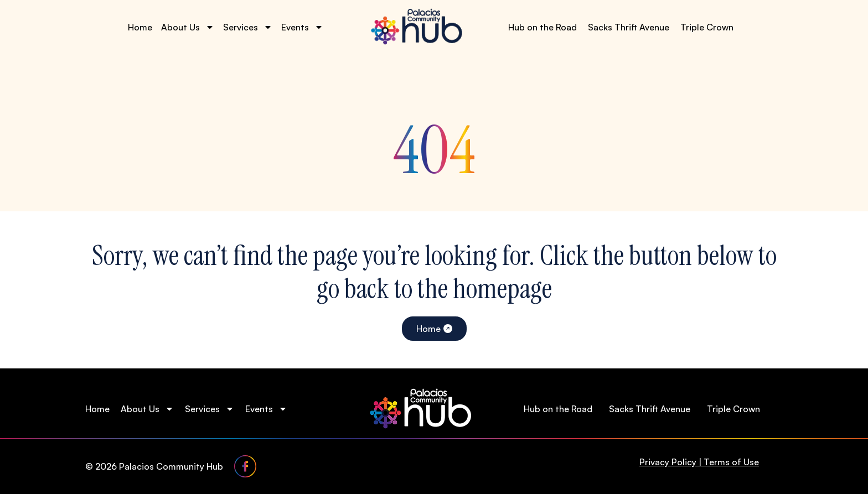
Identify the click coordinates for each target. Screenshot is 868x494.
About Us (188, 27)
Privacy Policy (668, 462)
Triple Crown (707, 27)
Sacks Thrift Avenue (629, 27)
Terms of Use (731, 462)
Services (248, 27)
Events (302, 27)
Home (140, 27)
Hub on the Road (542, 27)
